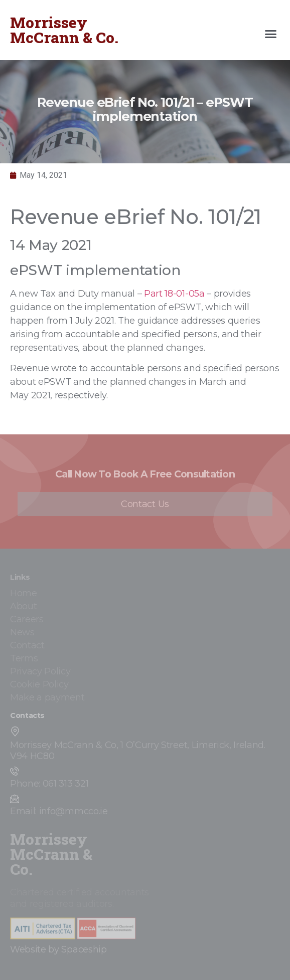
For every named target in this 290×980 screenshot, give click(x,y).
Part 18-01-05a (174, 294)
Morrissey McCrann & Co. (64, 30)
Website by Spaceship (58, 949)
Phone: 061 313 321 (49, 784)
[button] (271, 34)
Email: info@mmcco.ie (59, 811)
